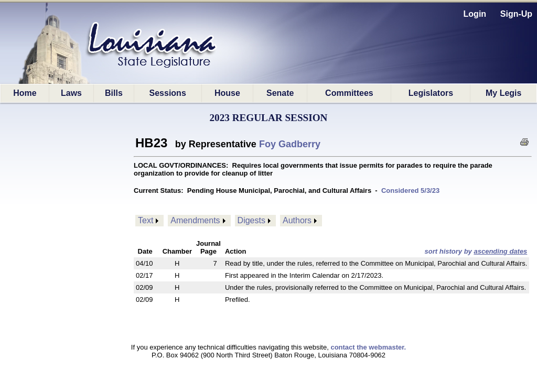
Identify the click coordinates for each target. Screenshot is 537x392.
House (227, 93)
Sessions (168, 93)
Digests (251, 220)
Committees (349, 93)
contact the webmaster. (368, 347)
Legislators (431, 93)
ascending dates (500, 251)
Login (475, 14)
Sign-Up (516, 14)
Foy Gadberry (290, 144)
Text (146, 220)
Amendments (195, 220)
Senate (280, 93)
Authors (297, 220)
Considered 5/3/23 (410, 190)
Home (25, 93)
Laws (71, 93)
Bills (114, 93)
